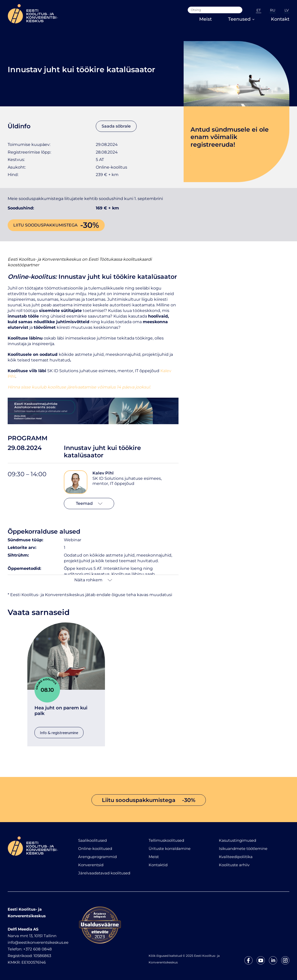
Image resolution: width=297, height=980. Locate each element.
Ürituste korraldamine (170, 849)
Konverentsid (91, 865)
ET (259, 10)
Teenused (241, 19)
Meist (205, 19)
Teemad (89, 503)
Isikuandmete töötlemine (243, 849)
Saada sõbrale (116, 126)
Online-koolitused (95, 849)
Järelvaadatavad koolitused (104, 873)
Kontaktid (158, 865)
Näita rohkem (93, 580)
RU (273, 10)
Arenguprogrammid (97, 857)
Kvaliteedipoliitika (236, 857)
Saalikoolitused (92, 840)
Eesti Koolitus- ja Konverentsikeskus (44, 259)
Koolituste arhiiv (234, 865)
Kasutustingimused (237, 840)
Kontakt (280, 19)
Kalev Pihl (103, 473)
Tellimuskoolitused (166, 840)
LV (287, 10)
